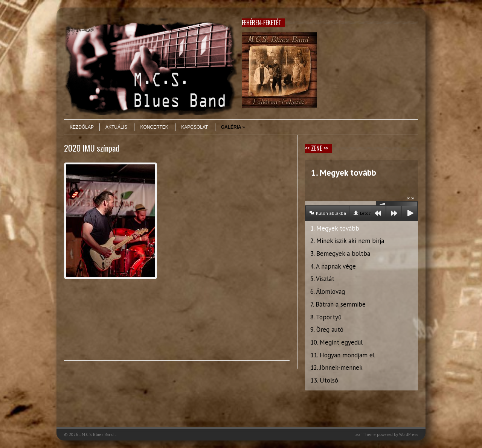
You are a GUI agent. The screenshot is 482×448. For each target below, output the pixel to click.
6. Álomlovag (328, 292)
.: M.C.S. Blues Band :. (98, 434)
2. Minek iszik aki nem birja (347, 241)
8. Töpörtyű (326, 317)
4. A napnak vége (333, 266)
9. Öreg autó (327, 330)
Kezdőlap (82, 127)
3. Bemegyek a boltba (340, 254)
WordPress (409, 434)
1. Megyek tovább (335, 228)
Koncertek (154, 127)
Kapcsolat (194, 127)
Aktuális (116, 127)
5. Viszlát (322, 279)
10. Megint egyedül (336, 342)
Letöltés (368, 213)
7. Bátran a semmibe (338, 304)
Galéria (233, 127)
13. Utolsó (324, 380)
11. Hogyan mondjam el (342, 355)
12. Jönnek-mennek (336, 368)
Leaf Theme (365, 434)
